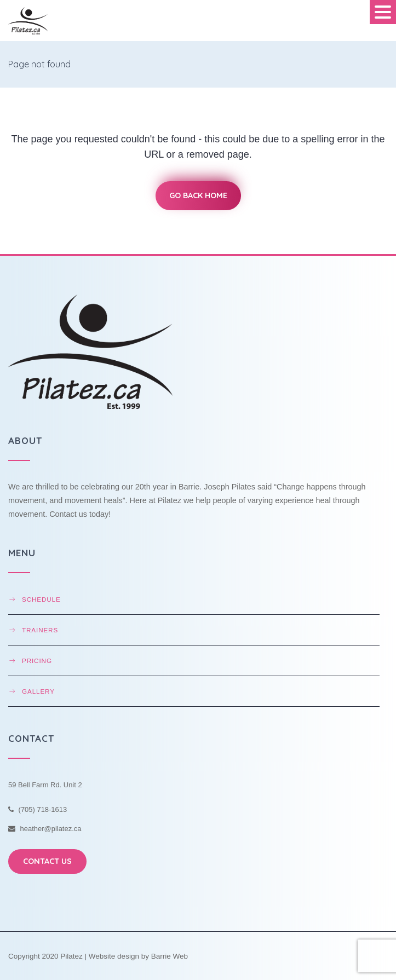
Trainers (40, 630)
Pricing (37, 661)
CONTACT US (47, 861)
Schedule (41, 599)
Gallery (38, 691)
